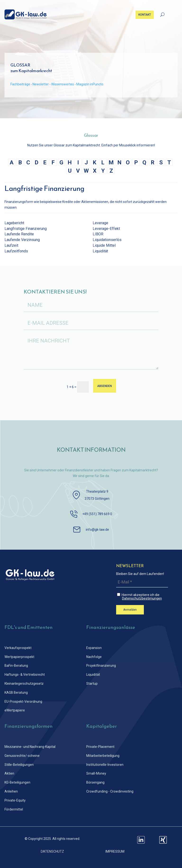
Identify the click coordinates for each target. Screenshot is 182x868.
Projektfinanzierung (101, 666)
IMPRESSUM (115, 851)
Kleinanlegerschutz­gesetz (24, 684)
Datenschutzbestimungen (142, 598)
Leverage (100, 223)
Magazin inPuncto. (90, 84)
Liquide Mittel (104, 245)
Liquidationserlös (107, 240)
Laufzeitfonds (16, 251)
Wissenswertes (63, 84)
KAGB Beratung (16, 693)
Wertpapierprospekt (19, 657)
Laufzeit (11, 245)
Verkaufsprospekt (18, 648)
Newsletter (41, 84)
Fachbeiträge (20, 84)
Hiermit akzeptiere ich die (143, 597)
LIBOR (98, 234)
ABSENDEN (105, 386)
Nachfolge (94, 657)
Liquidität (100, 251)
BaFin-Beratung (16, 666)
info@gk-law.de (97, 530)
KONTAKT (145, 15)
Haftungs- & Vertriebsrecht (25, 675)
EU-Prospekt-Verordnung (23, 701)
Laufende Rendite (19, 234)
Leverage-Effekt (106, 229)
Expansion (94, 648)
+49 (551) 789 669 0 (97, 514)
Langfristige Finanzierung (26, 229)
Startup (92, 684)
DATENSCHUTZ (52, 851)
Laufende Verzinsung (22, 240)
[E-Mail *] (142, 582)
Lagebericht (14, 223)
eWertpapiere (15, 710)
